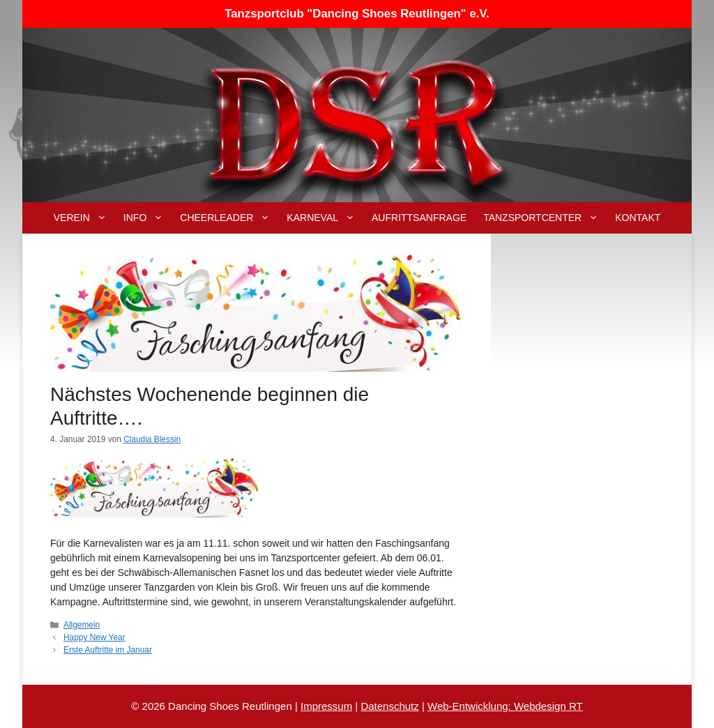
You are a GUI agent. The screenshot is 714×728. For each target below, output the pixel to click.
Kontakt (638, 218)
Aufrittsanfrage (419, 218)
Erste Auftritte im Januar (108, 650)
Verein (84, 218)
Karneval (325, 218)
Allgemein (82, 625)
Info (147, 218)
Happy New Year (94, 637)
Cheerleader (229, 218)
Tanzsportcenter (545, 218)
